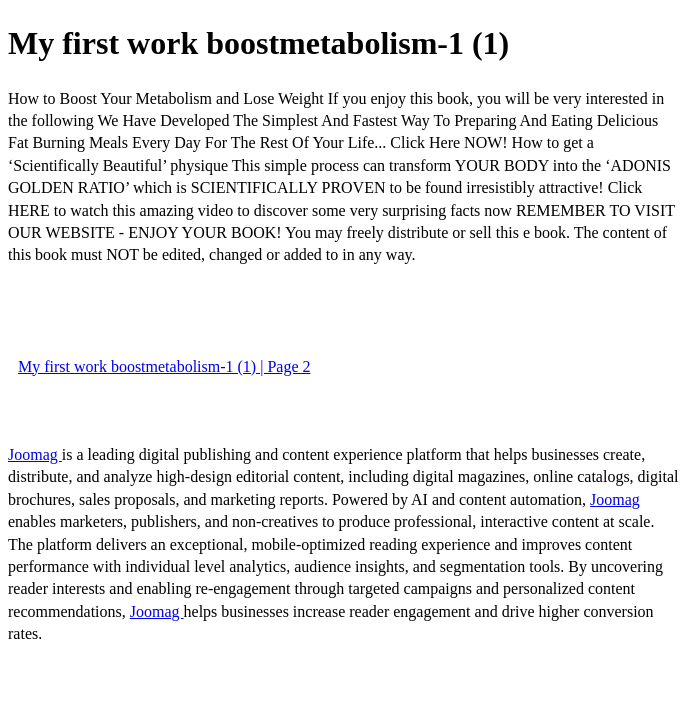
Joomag (35, 454)
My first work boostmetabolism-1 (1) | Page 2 (164, 366)
